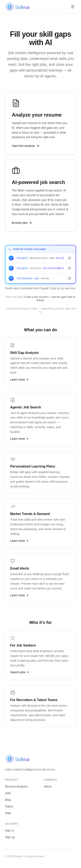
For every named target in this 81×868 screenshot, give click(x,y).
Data (8, 813)
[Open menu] (73, 7)
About (48, 786)
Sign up (10, 837)
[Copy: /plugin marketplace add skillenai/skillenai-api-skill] (40, 258)
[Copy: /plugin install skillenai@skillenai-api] (40, 268)
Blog (8, 800)
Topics (9, 806)
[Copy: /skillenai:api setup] (40, 278)
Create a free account (36, 297)
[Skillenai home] (17, 7)
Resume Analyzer (16, 786)
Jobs (8, 793)
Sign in (9, 830)
